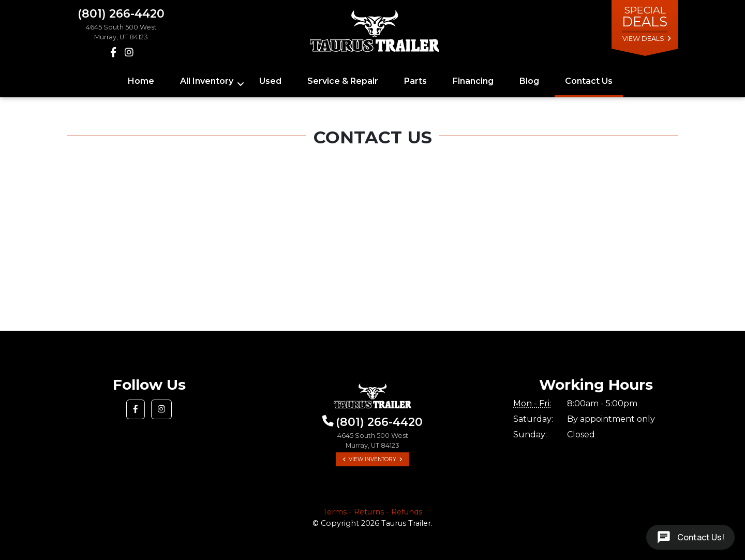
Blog (529, 81)
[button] (136, 409)
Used (270, 81)
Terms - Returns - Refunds (373, 512)
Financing (473, 81)
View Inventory (373, 459)
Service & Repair (343, 81)
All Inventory (207, 81)
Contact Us (589, 81)
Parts (415, 81)
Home (141, 81)
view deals (643, 39)
